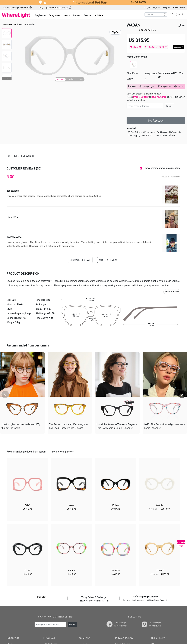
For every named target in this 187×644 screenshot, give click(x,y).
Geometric (14, 24)
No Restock (156, 120)
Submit (169, 106)
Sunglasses (55, 15)
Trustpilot (41, 597)
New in (67, 15)
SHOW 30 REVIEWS (80, 260)
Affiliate (99, 15)
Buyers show (179, 7)
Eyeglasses (40, 15)
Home (5, 24)
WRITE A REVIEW (108, 260)
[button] (7, 78)
